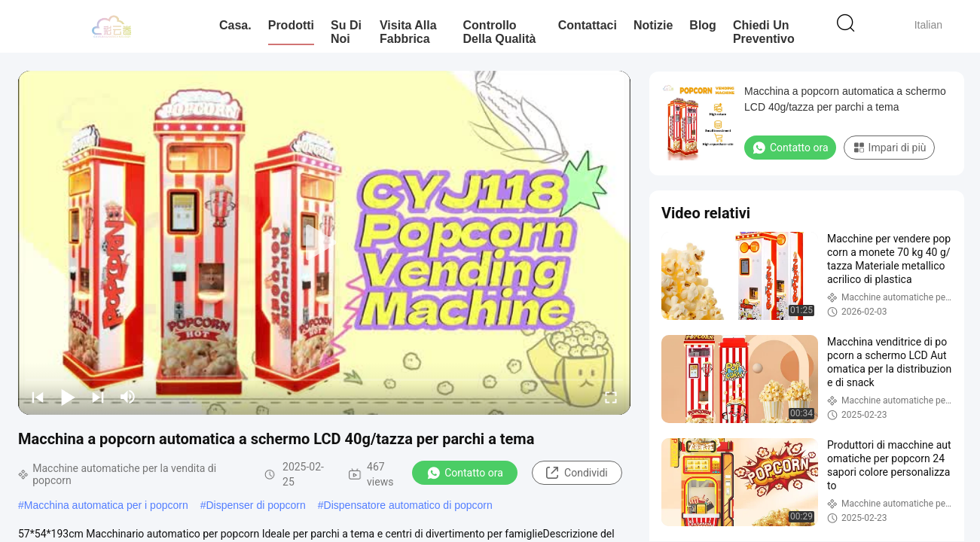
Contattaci (588, 25)
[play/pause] (68, 397)
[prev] (38, 397)
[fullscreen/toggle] (611, 397)
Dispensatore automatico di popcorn (408, 505)
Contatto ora (465, 473)
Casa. (235, 25)
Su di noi (346, 32)
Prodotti (291, 25)
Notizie (653, 25)
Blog (703, 25)
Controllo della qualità (500, 32)
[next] (98, 397)
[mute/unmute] (128, 397)
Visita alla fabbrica (408, 32)
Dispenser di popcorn (256, 505)
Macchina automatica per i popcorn (106, 505)
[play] (325, 243)
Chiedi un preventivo (764, 32)
